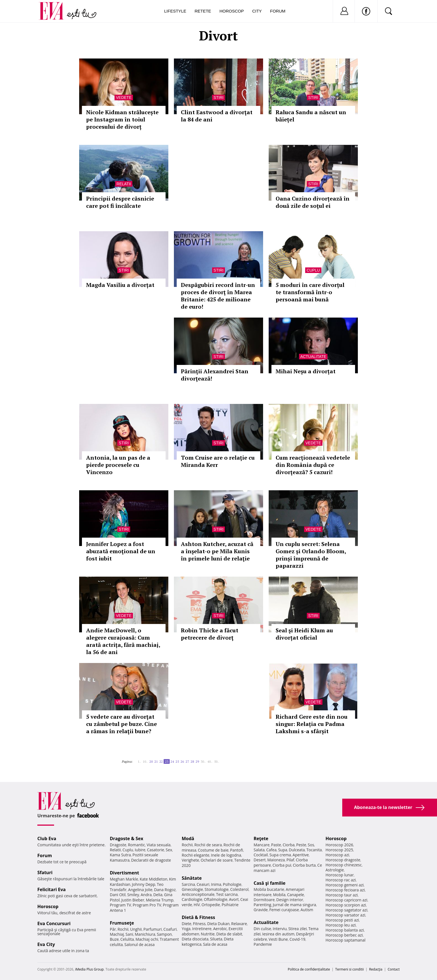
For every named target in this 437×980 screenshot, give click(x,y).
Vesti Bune (278, 939)
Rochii (123, 929)
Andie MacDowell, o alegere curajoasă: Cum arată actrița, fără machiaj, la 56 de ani (123, 641)
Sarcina (188, 884)
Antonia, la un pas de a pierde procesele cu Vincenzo (118, 465)
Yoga (186, 929)
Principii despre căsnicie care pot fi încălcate (120, 202)
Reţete (261, 838)
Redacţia (376, 969)
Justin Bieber (133, 900)
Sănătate (192, 878)
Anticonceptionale (198, 894)
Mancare (262, 845)
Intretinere (202, 929)
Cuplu (313, 270)
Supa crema (280, 855)
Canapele (296, 895)
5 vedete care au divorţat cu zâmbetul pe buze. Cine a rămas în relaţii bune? (122, 724)
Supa (283, 850)
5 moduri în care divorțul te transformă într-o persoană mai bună (310, 292)
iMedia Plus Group (89, 969)
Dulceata (297, 850)
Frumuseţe (122, 923)
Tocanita (314, 850)
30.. (203, 761)
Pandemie (263, 944)
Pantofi (237, 850)
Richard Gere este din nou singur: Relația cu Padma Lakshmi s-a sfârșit (312, 724)
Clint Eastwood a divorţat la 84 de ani (217, 116)
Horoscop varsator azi (345, 915)
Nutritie (208, 934)
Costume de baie (213, 850)
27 (187, 761)
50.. (217, 761)
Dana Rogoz (165, 890)
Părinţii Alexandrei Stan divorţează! (215, 375)
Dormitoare (264, 900)
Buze (114, 939)
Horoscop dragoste (343, 860)
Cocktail (261, 855)
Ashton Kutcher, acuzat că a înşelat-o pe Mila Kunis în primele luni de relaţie (217, 551)
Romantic (137, 845)
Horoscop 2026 (339, 845)
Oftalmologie (216, 899)
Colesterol (239, 889)
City (257, 11)
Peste (301, 845)
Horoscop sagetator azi (346, 910)
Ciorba (289, 845)
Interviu (280, 929)
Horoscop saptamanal (345, 940)
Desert (260, 860)
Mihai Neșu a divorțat (306, 371)
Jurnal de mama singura (294, 905)
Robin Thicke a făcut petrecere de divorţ (210, 634)
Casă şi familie (270, 883)
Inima (216, 884)
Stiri (219, 97)
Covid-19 (298, 939)
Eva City (46, 944)
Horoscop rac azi (341, 880)
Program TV (120, 905)
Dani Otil (118, 895)
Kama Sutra (120, 855)
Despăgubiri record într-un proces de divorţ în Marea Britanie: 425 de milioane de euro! (218, 296)
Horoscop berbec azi (344, 935)
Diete (186, 924)
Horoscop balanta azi (345, 930)
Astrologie (335, 870)
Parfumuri (153, 929)
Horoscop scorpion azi (346, 905)
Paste (276, 845)
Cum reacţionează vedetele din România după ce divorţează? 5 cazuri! (313, 465)
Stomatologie (217, 889)
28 (192, 761)
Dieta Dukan (218, 924)
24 (172, 761)
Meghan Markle (124, 879)
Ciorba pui (282, 865)
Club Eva (47, 838)
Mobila (279, 895)
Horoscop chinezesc (344, 865)
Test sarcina (227, 894)
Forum (278, 11)
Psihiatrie (230, 905)
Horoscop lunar (340, 875)
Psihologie (232, 884)
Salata (259, 850)
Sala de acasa (215, 944)
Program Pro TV (147, 905)
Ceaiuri (203, 884)
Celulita (127, 939)
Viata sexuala (159, 845)
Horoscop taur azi (342, 895)
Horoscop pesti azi (342, 920)
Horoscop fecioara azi (345, 890)
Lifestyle (175, 11)
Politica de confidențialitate (309, 969)
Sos (311, 845)
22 (161, 761)
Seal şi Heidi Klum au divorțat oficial (304, 634)
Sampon (164, 934)
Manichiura (145, 934)
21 (156, 761)
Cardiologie (192, 899)
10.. (145, 761)
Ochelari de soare (217, 860)
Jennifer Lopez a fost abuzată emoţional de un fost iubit (121, 551)
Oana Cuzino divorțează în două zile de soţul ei (313, 202)
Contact (394, 969)
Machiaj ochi (147, 939)
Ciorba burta (304, 865)
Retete (203, 11)
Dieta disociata (195, 939)
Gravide (261, 910)
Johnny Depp (144, 884)
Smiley (133, 895)
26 (182, 761)
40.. (210, 761)
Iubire (140, 850)
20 (151, 761)
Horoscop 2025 (339, 850)
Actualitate (313, 357)
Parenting (262, 905)
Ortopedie (211, 905)
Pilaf (290, 860)
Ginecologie (192, 889)
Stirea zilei (297, 929)
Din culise (262, 929)
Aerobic (220, 929)
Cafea (271, 850)
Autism (307, 910)
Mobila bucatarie (269, 889)
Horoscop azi (337, 855)
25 (177, 761)
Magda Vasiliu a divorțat (120, 285)
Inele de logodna (226, 855)
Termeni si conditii (350, 969)
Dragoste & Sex (127, 838)
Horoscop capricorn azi (346, 900)
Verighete (190, 860)
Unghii (136, 929)
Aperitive (301, 855)
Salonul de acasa (139, 944)
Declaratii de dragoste (151, 860)
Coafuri (170, 929)
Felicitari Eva (52, 889)
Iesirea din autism (278, 934)
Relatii (124, 184)
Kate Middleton (154, 879)
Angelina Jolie (140, 890)
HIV (197, 905)
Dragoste (118, 845)
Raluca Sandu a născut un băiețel (311, 116)
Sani (129, 934)
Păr (113, 929)
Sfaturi (45, 872)
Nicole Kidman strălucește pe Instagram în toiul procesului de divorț (122, 119)
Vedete (124, 97)
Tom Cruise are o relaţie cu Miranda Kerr (218, 461)
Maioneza (276, 860)
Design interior (290, 900)
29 (197, 761)
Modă (188, 838)
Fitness (199, 924)
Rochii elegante (196, 855)
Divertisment (124, 873)
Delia (158, 895)
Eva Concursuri (54, 923)
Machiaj (117, 934)
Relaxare (239, 924)
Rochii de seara (208, 845)
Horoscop (232, 11)
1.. (139, 761)
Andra (146, 895)
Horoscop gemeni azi (345, 885)
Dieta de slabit (229, 934)
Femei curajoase (284, 910)
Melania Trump (160, 900)
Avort (234, 899)
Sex (169, 850)
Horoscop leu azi (341, 925)
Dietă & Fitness (198, 917)
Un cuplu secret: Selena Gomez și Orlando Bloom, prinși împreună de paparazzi (311, 555)
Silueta (216, 939)
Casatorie (156, 850)
